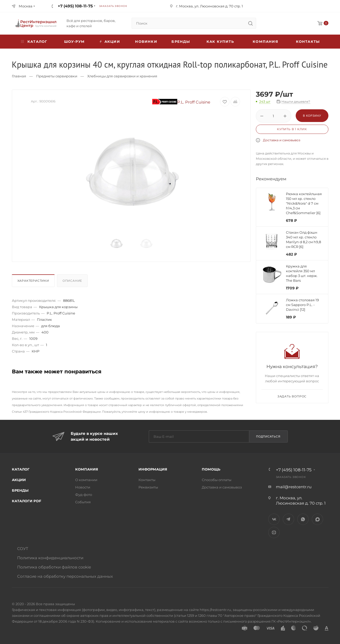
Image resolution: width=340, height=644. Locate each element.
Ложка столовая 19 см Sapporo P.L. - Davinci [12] (302, 305)
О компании (86, 480)
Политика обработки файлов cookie (54, 567)
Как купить (220, 41)
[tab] (34, 282)
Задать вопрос (292, 396)
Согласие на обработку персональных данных (65, 576)
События (83, 502)
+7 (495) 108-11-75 (75, 6)
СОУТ (23, 549)
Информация (153, 469)
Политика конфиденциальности (50, 558)
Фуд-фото (84, 495)
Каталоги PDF (27, 501)
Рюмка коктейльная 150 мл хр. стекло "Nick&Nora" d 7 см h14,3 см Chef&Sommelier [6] (304, 203)
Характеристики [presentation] (33, 281)
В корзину (312, 116)
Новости (83, 487)
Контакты (308, 41)
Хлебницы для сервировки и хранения (122, 76)
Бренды (181, 41)
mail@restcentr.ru (294, 487)
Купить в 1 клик (292, 129)
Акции (19, 480)
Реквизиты (148, 487)
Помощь (211, 469)
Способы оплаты (217, 480)
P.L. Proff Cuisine (181, 102)
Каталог (21, 469)
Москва (26, 6)
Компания (265, 41)
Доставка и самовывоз (282, 140)
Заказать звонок (113, 6)
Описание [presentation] (72, 281)
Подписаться (268, 436)
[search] (251, 23)
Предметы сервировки (57, 76)
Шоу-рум (74, 41)
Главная (19, 76)
